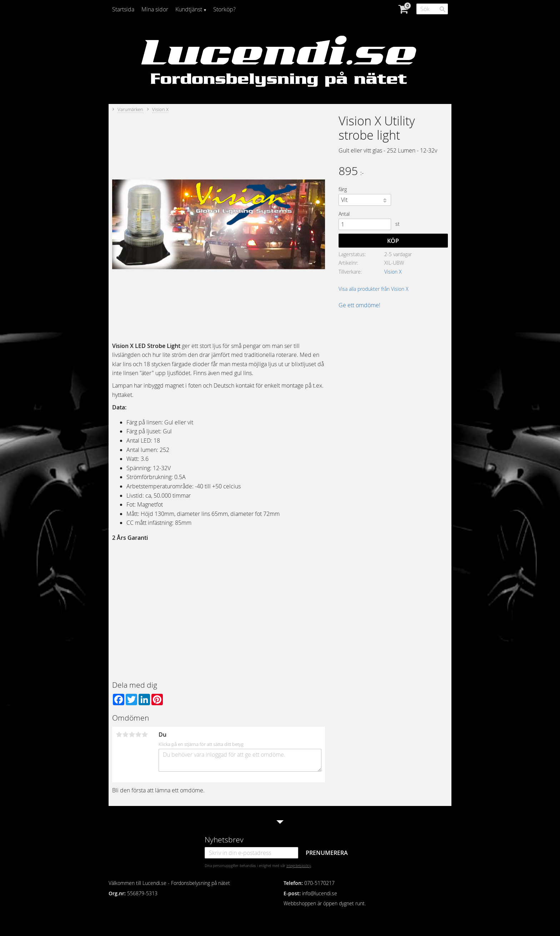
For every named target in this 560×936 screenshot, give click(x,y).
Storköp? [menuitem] (224, 9)
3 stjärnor (132, 735)
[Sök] (442, 9)
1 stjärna (119, 735)
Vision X (393, 272)
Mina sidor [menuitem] (155, 9)
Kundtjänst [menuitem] (189, 9)
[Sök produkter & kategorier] (432, 9)
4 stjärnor (138, 735)
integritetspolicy (299, 866)
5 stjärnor (145, 735)
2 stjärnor (125, 735)
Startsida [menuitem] (123, 9)
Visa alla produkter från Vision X (374, 289)
